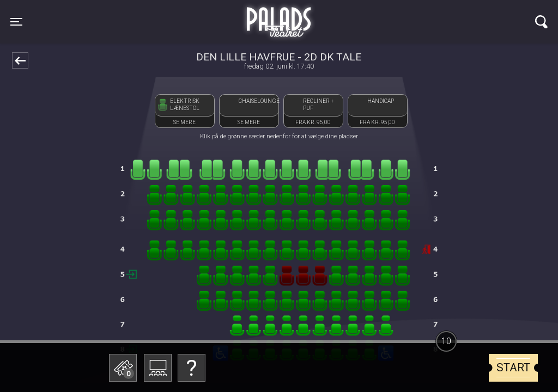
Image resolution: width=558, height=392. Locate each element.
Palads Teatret (279, 15)
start (513, 367)
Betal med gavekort (205, 313)
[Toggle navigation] (16, 22)
